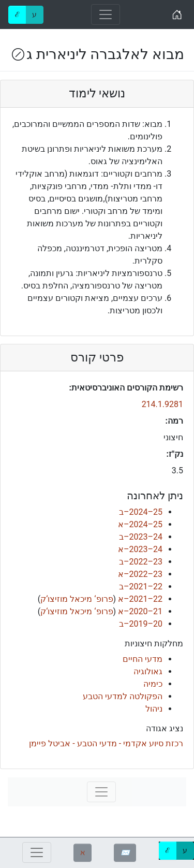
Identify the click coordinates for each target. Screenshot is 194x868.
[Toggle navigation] (106, 15)
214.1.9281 (162, 404)
